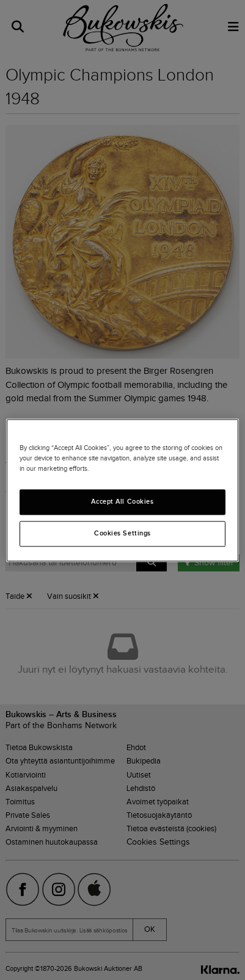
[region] (122, 490)
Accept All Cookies (122, 501)
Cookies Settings (122, 533)
